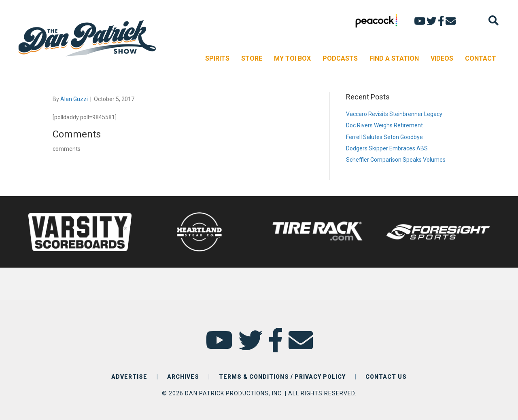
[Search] (494, 20)
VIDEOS (442, 58)
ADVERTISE (129, 377)
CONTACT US (386, 377)
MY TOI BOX (292, 58)
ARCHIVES (183, 377)
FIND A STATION (394, 58)
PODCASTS (340, 58)
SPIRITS (217, 58)
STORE (252, 58)
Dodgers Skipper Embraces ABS (387, 148)
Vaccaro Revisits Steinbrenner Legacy (394, 114)
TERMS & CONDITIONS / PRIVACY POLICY (282, 377)
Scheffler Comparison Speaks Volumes (396, 160)
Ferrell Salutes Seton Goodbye (384, 137)
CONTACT (481, 58)
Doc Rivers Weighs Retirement (384, 125)
